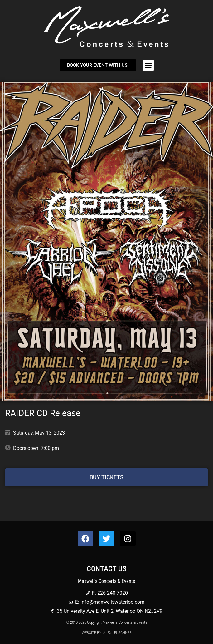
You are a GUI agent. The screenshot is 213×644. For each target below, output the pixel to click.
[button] (148, 65)
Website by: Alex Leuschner (107, 633)
